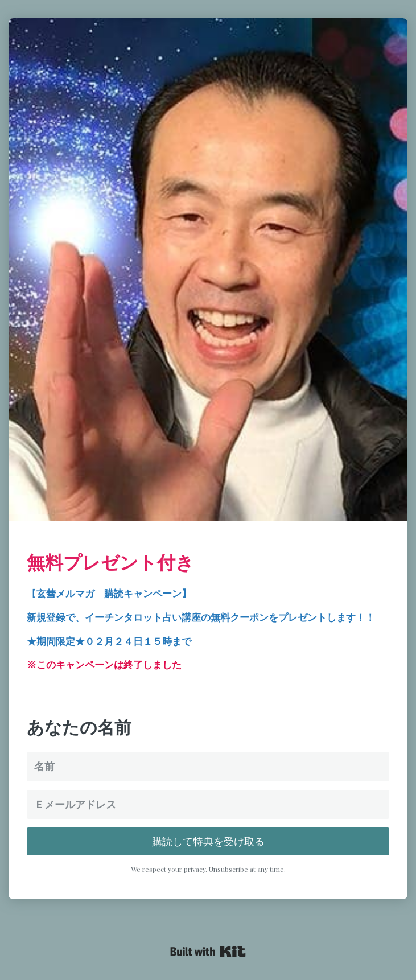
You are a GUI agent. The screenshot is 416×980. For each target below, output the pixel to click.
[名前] (208, 766)
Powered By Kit (208, 952)
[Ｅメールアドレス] (208, 804)
